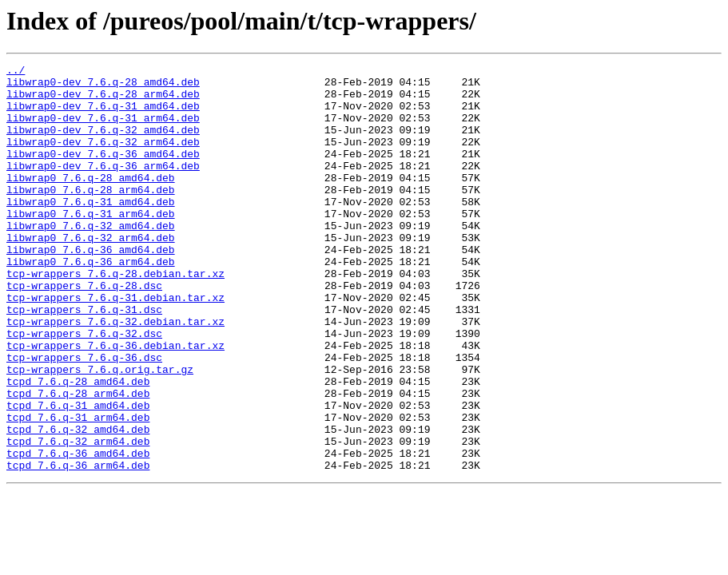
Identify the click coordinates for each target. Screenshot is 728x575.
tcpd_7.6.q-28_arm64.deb (78, 460)
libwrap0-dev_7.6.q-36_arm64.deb (103, 187)
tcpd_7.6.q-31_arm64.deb (78, 489)
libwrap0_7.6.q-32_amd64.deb (91, 259)
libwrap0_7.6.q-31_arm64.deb (91, 244)
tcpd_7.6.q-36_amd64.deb (78, 532)
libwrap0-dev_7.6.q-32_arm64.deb (103, 158)
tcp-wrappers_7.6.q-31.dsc (84, 359)
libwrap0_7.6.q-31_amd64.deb (91, 230)
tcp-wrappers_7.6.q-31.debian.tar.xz (115, 345)
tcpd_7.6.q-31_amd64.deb (78, 474)
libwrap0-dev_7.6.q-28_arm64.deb (103, 101)
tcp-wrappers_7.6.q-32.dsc (84, 388)
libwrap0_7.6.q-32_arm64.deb (91, 273)
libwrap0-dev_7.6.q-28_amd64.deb (103, 86)
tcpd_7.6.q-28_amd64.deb (78, 446)
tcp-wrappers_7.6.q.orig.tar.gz (100, 431)
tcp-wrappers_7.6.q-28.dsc (84, 331)
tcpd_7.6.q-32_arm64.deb (78, 517)
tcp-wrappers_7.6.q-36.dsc (84, 417)
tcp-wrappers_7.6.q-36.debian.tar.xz (115, 402)
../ (16, 72)
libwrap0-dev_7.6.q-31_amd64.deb (103, 115)
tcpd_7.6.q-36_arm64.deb (78, 546)
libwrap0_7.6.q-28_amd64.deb (91, 201)
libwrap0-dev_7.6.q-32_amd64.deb (103, 144)
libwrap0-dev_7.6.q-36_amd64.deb (103, 172)
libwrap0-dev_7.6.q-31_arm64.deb (103, 129)
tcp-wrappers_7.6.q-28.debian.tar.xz (115, 316)
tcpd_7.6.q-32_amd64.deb (78, 503)
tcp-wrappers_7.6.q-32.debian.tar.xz (115, 374)
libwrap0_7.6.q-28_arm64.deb (91, 216)
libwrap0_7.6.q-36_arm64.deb (91, 302)
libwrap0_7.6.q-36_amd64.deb (91, 287)
